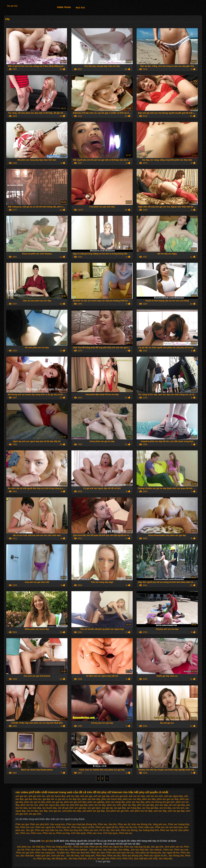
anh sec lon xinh (155, 796)
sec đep (43, 811)
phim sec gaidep (96, 802)
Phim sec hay (43, 859)
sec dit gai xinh (66, 808)
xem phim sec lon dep (141, 811)
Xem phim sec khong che (148, 853)
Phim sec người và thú (83, 827)
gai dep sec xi (50, 799)
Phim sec (64, 850)
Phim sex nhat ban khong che (81, 824)
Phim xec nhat (81, 847)
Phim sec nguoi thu (45, 827)
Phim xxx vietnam (79, 850)
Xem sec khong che (142, 824)
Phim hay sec (63, 827)
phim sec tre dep (97, 805)
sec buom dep (50, 808)
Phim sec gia (22, 824)
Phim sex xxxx (94, 833)
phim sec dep (149, 799)
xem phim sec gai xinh (117, 811)
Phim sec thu (114, 856)
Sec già (30, 830)
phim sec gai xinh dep (75, 802)
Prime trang (64, 7)
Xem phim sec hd (174, 847)
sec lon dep (165, 808)
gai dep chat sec (33, 799)
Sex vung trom (58, 824)
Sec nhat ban (27, 856)
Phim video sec (146, 827)
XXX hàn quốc (78, 833)
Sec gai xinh (157, 847)
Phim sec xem (91, 830)
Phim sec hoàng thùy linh (59, 847)
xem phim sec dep (72, 811)
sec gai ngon (94, 808)
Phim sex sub (181, 850)
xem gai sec (55, 811)
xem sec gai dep (176, 811)
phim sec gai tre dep (35, 802)
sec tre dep (32, 811)
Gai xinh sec (96, 850)
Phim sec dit (124, 824)
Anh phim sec (24, 847)
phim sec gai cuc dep (168, 799)
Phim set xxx (125, 833)
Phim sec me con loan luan (169, 827)
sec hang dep (134, 808)
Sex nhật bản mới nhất (146, 859)
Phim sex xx (49, 833)
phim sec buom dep (111, 799)
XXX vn (92, 859)
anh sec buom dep (56, 796)
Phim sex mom (33, 850)
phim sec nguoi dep (49, 805)
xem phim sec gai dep (93, 811)
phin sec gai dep (146, 805)
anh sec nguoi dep (173, 796)
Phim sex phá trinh (39, 824)
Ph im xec (104, 830)
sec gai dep (80, 808)
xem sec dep (160, 811)
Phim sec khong (129, 830)
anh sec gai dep (102, 796)
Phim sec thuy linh (73, 830)
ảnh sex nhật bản (140, 850)
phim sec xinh (114, 805)
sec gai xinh (35, 814)
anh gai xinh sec (37, 796)
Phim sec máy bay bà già (137, 847)
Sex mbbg (124, 850)
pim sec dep (161, 805)
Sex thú (112, 824)
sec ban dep (35, 808)
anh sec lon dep (137, 796)
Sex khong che (60, 859)
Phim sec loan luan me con (120, 853)
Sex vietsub (156, 850)
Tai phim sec (63, 853)
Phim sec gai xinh (25, 853)
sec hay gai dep (150, 808)
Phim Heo (101, 856)
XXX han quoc (110, 833)
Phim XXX (116, 859)
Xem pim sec (58, 856)
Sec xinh (115, 830)
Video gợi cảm (43, 856)
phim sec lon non (29, 805)
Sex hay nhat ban (78, 859)
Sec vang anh (87, 856)
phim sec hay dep (135, 802)
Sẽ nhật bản (38, 847)
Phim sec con (27, 827)
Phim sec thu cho (128, 827)
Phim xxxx (36, 833)
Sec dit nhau (73, 856)
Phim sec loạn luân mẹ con (49, 830)
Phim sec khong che (132, 856)
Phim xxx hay (63, 833)
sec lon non (178, 808)
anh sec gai (86, 796)
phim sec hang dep (115, 802)
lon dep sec (75, 799)
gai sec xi (63, 799)
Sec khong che (176, 856)
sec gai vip (107, 808)
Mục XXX (80, 8)
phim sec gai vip (54, 802)
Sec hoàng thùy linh (149, 830)
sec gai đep (120, 808)
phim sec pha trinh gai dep (74, 805)
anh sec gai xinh (119, 796)
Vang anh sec (160, 824)
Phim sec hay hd (169, 830)
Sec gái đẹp (12, 6)
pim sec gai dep (177, 805)
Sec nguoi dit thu (171, 853)
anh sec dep (73, 796)
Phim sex (103, 824)
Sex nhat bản (166, 859)
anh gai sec (21, 796)
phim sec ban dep (91, 799)
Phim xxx (25, 833)
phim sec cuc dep (132, 799)
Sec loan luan (110, 850)
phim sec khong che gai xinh (160, 802)
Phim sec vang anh (45, 853)
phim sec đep (129, 805)
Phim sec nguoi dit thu (107, 827)
